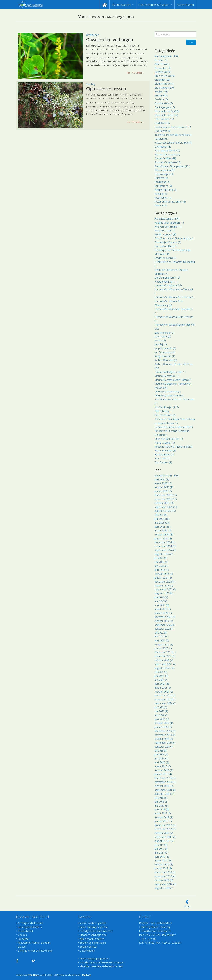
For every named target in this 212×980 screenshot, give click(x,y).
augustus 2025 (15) (165, 511)
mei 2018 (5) (161, 806)
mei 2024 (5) (161, 566)
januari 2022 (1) (163, 648)
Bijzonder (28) (162, 80)
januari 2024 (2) (163, 578)
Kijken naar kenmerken (92, 939)
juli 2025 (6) (161, 515)
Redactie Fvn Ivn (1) (165, 450)
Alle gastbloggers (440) (167, 219)
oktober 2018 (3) (164, 786)
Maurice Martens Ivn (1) (168, 392)
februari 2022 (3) (164, 645)
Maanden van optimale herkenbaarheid (101, 966)
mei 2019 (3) (161, 758)
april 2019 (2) (162, 762)
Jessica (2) (160, 341)
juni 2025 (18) (162, 519)
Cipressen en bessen (106, 89)
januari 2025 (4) (163, 538)
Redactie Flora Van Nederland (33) (174, 447)
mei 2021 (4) (161, 680)
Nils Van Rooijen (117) (167, 407)
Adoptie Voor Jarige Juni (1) (169, 223)
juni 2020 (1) (161, 711)
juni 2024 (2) (161, 562)
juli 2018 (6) (161, 798)
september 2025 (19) (166, 507)
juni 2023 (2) (161, 597)
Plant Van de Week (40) (167, 150)
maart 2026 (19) (163, 483)
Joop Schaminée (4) (165, 348)
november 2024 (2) (165, 546)
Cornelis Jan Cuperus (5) (168, 242)
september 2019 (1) (165, 743)
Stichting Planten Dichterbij (156, 927)
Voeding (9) (161, 194)
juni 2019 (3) (161, 754)
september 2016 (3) (165, 884)
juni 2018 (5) (161, 802)
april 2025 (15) (162, 527)
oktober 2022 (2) (164, 621)
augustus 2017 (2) (164, 841)
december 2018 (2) (165, 778)
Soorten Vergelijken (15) (168, 162)
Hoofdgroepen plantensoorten (97, 931)
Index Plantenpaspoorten (94, 927)
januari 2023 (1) (163, 613)
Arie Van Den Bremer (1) (168, 227)
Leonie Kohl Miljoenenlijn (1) (170, 372)
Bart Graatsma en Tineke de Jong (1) (174, 238)
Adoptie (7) (161, 60)
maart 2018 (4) (163, 813)
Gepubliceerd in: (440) (167, 475)
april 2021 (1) (162, 684)
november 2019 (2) (165, 735)
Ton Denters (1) (163, 462)
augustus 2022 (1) (164, 629)
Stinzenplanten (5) (164, 170)
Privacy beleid (25, 931)
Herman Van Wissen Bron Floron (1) (174, 297)
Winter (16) (161, 205)
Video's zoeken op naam (93, 923)
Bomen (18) (161, 95)
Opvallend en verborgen (110, 40)
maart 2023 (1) (163, 609)
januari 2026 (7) (163, 491)
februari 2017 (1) (164, 865)
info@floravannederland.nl (156, 931)
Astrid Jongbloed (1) (165, 234)
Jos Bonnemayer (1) (165, 352)
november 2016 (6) (165, 876)
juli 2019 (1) (161, 751)
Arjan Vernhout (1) (165, 230)
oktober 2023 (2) (164, 586)
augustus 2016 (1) (164, 888)
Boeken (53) (161, 92)
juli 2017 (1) (161, 845)
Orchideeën (92, 35)
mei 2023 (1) (161, 601)
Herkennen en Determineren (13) (173, 127)
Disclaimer (24, 939)
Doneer (22, 947)
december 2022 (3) (165, 617)
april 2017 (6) (162, 857)
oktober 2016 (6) (164, 880)
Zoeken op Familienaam (93, 943)
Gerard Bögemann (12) (167, 278)
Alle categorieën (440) (167, 56)
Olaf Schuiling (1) (164, 411)
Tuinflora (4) (161, 178)
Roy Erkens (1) (162, 458)
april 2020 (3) (162, 719)
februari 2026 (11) (164, 487)
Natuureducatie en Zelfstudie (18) (173, 143)
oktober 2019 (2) (164, 739)
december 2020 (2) (165, 696)
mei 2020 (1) (161, 715)
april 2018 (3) (162, 809)
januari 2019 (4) (163, 774)
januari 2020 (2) (163, 727)
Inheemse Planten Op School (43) (173, 135)
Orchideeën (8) (163, 147)
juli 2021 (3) (161, 672)
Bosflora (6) (161, 99)
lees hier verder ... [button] (136, 73)
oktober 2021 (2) (164, 660)
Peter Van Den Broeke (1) (169, 439)
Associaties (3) (163, 68)
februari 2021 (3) (164, 692)
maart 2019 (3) (163, 766)
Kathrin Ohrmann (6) (166, 360)
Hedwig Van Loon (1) (166, 282)
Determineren (185, 5)
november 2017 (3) (165, 829)
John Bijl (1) (161, 344)
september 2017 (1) (165, 837)
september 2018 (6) (165, 790)
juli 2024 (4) (161, 558)
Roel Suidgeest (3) (164, 454)
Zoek (191, 42)
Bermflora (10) (163, 72)
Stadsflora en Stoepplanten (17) (172, 166)
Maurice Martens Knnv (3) (169, 396)
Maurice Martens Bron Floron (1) (173, 380)
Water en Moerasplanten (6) (170, 202)
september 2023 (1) (165, 589)
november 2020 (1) (165, 699)
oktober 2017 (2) (164, 833)
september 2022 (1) (165, 625)
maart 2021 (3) (163, 688)
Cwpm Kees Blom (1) (166, 246)
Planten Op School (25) (167, 154)
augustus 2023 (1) (164, 593)
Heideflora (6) (162, 123)
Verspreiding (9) (163, 186)
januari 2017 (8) (163, 868)
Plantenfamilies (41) (165, 158)
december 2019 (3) (165, 731)
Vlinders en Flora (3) (166, 190)
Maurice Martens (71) (167, 376)
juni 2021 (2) (161, 676)
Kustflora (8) (161, 139)
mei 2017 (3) (161, 853)
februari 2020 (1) (164, 723)
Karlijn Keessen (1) (165, 356)
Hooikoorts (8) (163, 131)
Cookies (22, 935)
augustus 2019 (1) (164, 747)
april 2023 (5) (162, 605)
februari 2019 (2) (164, 770)
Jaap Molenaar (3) (164, 333)
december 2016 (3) (165, 872)
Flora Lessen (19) (164, 119)
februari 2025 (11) (164, 534)
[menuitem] (105, 5)
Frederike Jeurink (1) (165, 258)
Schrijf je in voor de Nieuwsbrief (35, 951)
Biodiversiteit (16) (164, 84)
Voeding (90, 84)
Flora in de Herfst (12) (167, 111)
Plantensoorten (121, 5)
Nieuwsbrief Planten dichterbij (34, 943)
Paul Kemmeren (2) (165, 415)
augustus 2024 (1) (164, 554)
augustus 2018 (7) (164, 794)
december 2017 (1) (165, 825)
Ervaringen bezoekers (30, 927)
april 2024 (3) (162, 570)
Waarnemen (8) (163, 198)
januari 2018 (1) (163, 821)
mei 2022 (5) (161, 637)
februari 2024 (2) (164, 574)
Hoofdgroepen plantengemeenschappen (102, 962)
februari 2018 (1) (164, 817)
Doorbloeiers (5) (164, 103)
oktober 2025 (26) (164, 503)
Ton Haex (33, 975)
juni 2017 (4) (161, 849)
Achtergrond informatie (31, 923)
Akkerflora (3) (162, 64)
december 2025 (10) (166, 495)
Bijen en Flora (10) (165, 76)
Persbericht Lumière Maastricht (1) (174, 427)
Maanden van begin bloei (93, 935)
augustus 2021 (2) (164, 668)
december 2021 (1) (165, 652)
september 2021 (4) (165, 664)
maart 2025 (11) (163, 530)
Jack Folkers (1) (163, 337)
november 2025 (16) (166, 499)
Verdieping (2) (162, 182)
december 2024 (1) (165, 542)
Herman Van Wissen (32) (168, 285)
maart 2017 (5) (163, 861)
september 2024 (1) (165, 550)
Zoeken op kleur (88, 947)
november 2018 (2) (165, 782)
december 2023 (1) (165, 582)
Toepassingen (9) (164, 174)
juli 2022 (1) (161, 633)
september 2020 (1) (165, 703)
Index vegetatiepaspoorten (94, 959)
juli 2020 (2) (161, 707)
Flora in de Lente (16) (166, 115)
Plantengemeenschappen (154, 5)
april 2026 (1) (162, 479)
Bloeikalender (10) (165, 88)
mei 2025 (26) (162, 523)
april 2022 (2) (162, 641)
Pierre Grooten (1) (165, 443)
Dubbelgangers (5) (165, 107)
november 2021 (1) (165, 656)
